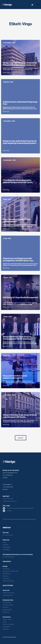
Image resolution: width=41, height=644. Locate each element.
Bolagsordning (7, 610)
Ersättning (6, 612)
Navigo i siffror (7, 619)
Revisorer (6, 607)
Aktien (5, 622)
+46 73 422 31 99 (8, 499)
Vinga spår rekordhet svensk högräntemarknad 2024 (15, 377)
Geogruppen (7, 547)
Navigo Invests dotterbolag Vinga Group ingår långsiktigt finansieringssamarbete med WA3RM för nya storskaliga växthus (20, 143)
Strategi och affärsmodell (10, 571)
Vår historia (6, 578)
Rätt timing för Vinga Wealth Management (20, 297)
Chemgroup (6, 550)
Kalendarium (7, 627)
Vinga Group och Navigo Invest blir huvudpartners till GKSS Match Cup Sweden (18, 261)
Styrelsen (6, 576)
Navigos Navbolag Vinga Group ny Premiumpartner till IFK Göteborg (17, 338)
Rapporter (6, 629)
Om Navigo (6, 569)
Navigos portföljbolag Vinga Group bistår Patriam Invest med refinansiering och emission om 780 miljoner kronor (20, 65)
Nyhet (4, 72)
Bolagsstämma (7, 602)
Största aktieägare (8, 624)
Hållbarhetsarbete (8, 581)
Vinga (8, 72)
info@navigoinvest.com (10, 501)
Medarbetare (7, 574)
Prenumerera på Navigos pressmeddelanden (18, 508)
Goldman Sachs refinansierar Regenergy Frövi (20, 103)
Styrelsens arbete (8, 605)
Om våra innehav (8, 535)
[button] (29, 5)
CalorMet (6, 545)
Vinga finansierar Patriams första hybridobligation (17, 220)
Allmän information (9, 593)
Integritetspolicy (8, 595)
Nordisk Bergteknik (9, 557)
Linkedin (7, 511)
